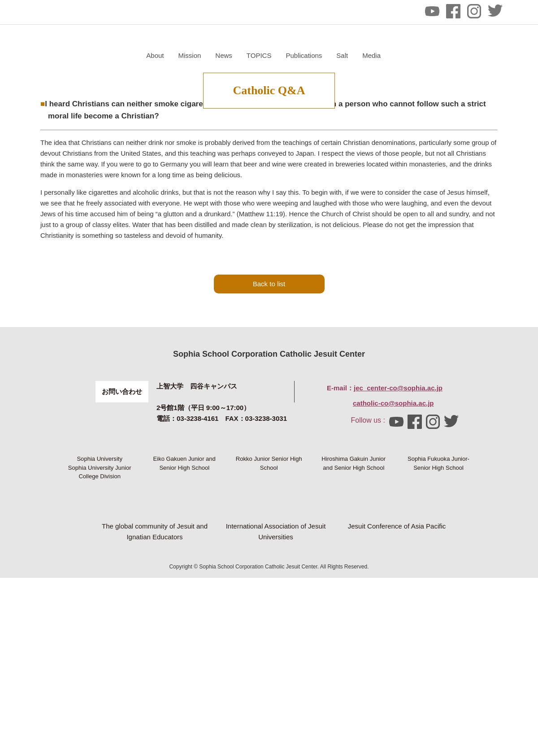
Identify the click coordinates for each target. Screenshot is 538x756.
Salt (449, 55)
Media (478, 55)
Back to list (269, 380)
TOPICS (365, 55)
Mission (296, 55)
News (330, 55)
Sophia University (100, 570)
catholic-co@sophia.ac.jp (393, 499)
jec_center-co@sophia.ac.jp (398, 484)
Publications (410, 55)
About (262, 55)
